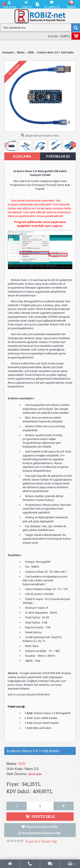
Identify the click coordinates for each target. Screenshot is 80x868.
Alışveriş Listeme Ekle (42, 827)
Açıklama (22, 156)
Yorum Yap (49, 841)
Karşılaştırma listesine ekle (42, 833)
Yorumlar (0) (58, 156)
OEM (22, 764)
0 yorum (32, 841)
